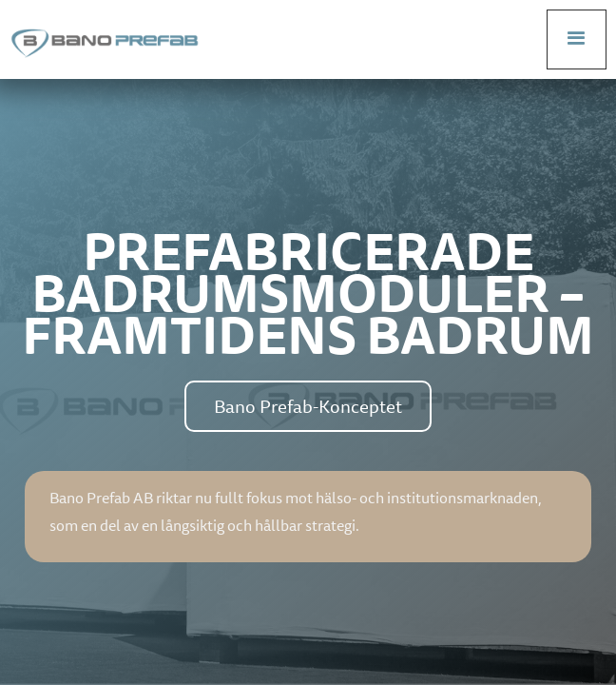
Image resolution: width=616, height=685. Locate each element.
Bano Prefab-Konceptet (308, 406)
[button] (577, 39)
